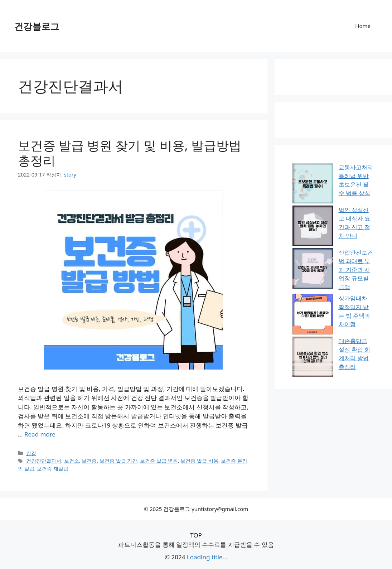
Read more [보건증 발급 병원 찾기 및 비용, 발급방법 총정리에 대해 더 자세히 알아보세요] (40, 434)
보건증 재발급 (53, 469)
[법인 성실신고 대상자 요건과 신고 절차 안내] (313, 227)
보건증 (89, 461)
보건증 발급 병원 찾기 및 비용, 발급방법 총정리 (130, 153)
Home (363, 26)
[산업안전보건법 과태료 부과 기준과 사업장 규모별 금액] (313, 269)
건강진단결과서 (44, 461)
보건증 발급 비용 (199, 461)
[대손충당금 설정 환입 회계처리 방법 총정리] (313, 358)
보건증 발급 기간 (118, 461)
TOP (196, 535)
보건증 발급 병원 (159, 461)
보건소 (72, 461)
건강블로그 (37, 26)
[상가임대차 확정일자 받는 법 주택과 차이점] (313, 315)
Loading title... (207, 557)
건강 (31, 453)
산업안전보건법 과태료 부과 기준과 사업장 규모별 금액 (356, 270)
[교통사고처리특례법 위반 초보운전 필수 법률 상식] (313, 184)
